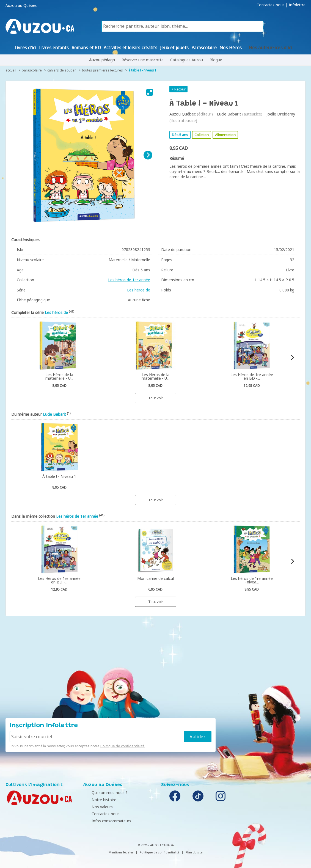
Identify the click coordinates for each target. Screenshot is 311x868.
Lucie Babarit (229, 114)
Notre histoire (97, 800)
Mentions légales (121, 852)
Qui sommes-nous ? (103, 793)
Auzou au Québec (21, 5)
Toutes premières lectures (102, 70)
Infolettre (297, 5)
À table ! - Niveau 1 (142, 70)
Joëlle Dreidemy (281, 114)
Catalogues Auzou (187, 60)
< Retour (178, 89)
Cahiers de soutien (62, 70)
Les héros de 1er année (129, 280)
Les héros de (139, 290)
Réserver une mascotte (143, 60)
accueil (11, 70)
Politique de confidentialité (123, 746)
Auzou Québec (183, 114)
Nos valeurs (95, 807)
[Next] (148, 155)
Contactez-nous (271, 5)
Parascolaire (32, 70)
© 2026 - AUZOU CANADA (156, 845)
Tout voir (156, 398)
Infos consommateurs (104, 821)
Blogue (216, 60)
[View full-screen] (150, 92)
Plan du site (194, 852)
